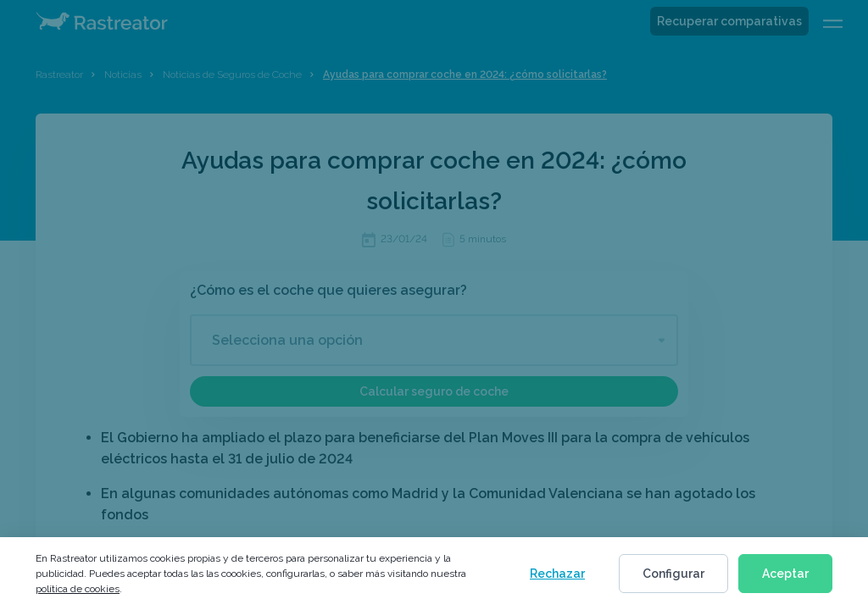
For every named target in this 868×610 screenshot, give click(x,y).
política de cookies (78, 589)
